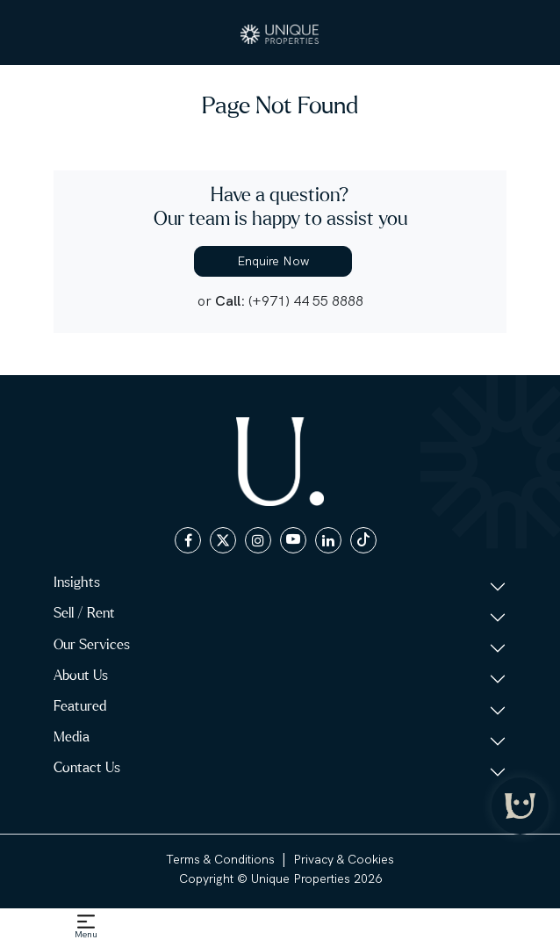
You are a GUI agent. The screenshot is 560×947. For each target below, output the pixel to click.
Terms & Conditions (220, 859)
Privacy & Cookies (344, 859)
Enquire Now (273, 261)
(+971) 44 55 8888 (306, 301)
